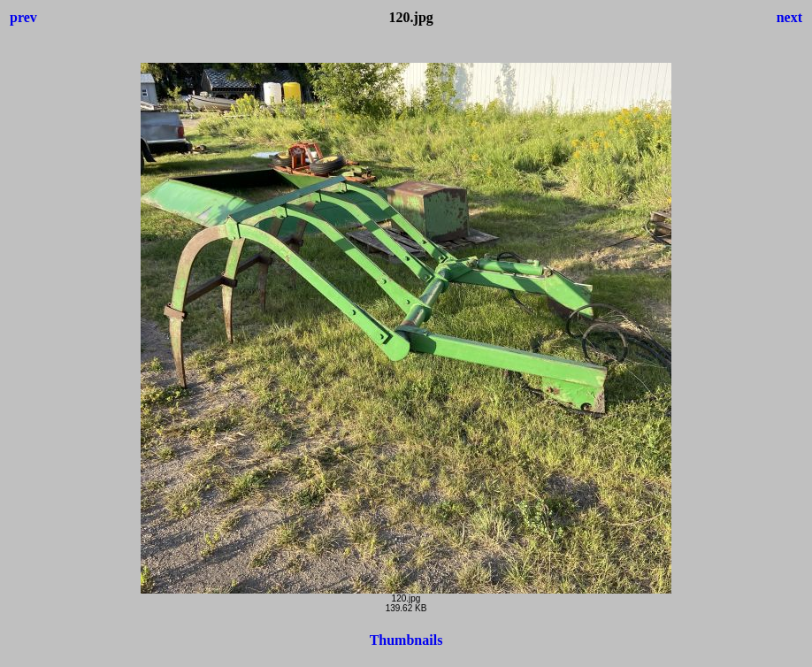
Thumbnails (406, 640)
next (789, 17)
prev (23, 17)
